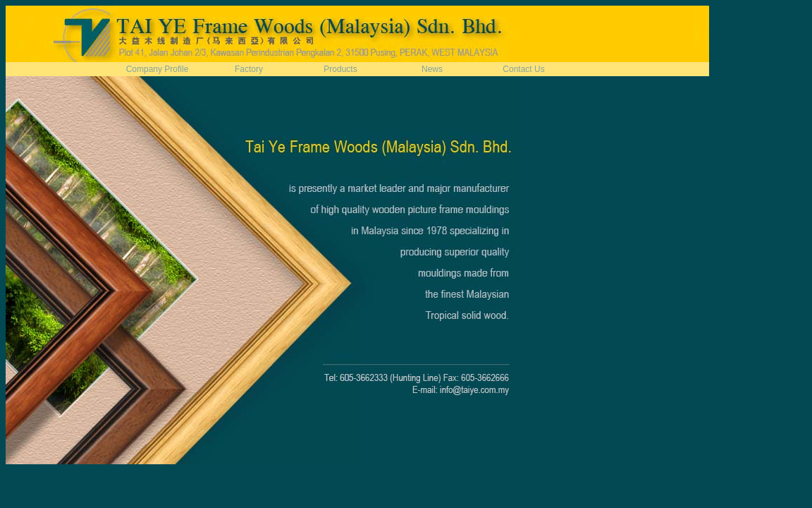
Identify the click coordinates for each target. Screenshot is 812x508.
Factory (249, 69)
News (432, 69)
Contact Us (523, 69)
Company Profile (158, 69)
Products (340, 69)
